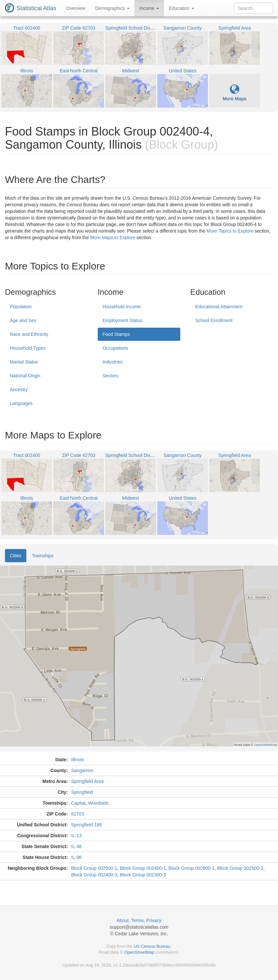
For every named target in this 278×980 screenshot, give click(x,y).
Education (181, 8)
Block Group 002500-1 (94, 868)
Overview (76, 8)
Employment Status (123, 320)
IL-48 (76, 846)
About (123, 920)
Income (149, 8)
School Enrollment (214, 320)
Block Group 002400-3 (94, 875)
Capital (78, 803)
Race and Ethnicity (29, 334)
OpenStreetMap (139, 952)
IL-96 (76, 857)
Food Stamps (116, 334)
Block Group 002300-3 (143, 875)
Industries (113, 362)
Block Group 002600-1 (191, 868)
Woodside (98, 803)
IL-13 (76, 836)
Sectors (110, 376)
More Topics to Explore (230, 231)
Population (21, 307)
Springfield (82, 792)
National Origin (25, 376)
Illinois (77, 760)
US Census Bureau (152, 946)
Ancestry (19, 389)
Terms (138, 920)
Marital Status (24, 362)
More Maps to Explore (113, 238)
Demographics (112, 8)
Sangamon (82, 770)
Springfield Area (87, 781)
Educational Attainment (219, 307)
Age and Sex (23, 320)
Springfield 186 (86, 825)
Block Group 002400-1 (143, 868)
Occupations (115, 348)
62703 (77, 814)
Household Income (122, 307)
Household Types (28, 348)
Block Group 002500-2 (240, 868)
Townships (43, 556)
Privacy (154, 920)
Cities (16, 556)
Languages (21, 403)
